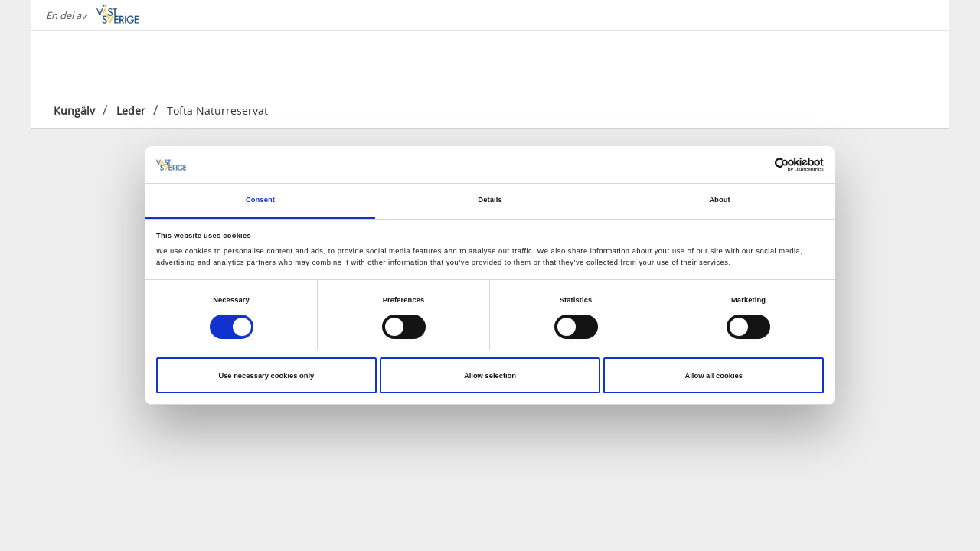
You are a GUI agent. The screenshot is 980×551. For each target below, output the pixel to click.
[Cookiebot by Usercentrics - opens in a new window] (757, 165)
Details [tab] (490, 200)
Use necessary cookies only (266, 376)
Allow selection (490, 376)
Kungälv (74, 111)
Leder (131, 111)
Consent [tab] (260, 200)
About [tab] (720, 200)
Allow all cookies (713, 376)
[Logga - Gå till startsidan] (107, 61)
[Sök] (914, 60)
